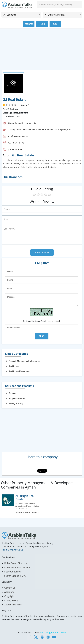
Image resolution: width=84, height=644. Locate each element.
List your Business (13, 572)
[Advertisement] (42, 51)
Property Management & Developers (25, 361)
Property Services (17, 398)
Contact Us (10, 588)
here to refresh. (54, 321)
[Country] (21, 15)
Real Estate (14, 366)
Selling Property (16, 403)
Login (42, 24)
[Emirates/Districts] (62, 15)
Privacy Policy (11, 600)
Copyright (9, 596)
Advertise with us (13, 605)
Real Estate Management (20, 371)
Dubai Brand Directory (16, 563)
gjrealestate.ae (15, 149)
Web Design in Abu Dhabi (53, 633)
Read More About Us (12, 550)
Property (13, 393)
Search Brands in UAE (15, 576)
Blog (55, 24)
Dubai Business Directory (17, 567)
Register (29, 24)
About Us (9, 592)
